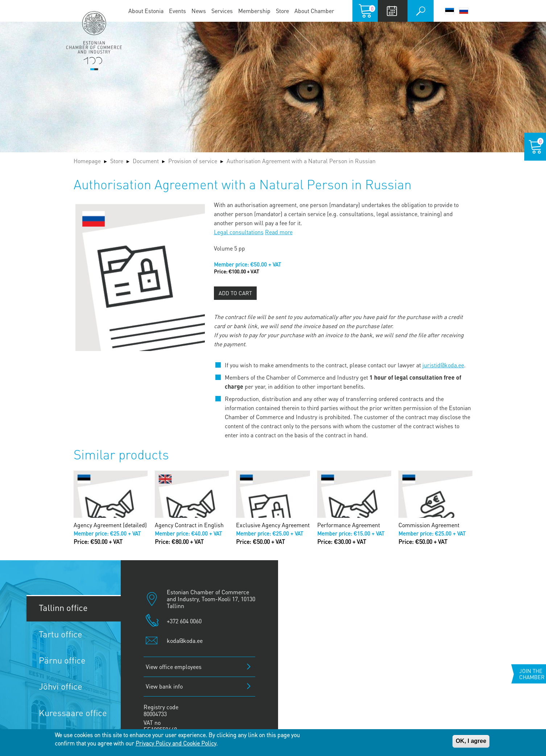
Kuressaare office (73, 713)
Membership (254, 11)
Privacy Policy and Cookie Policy (176, 743)
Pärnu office (62, 660)
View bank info (164, 686)
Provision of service (193, 161)
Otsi (421, 11)
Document (146, 161)
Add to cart (235, 293)
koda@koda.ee (185, 641)
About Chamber (314, 11)
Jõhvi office (61, 686)
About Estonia (146, 11)
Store (282, 11)
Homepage (87, 161)
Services (222, 11)
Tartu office (61, 634)
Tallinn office (63, 608)
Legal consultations (239, 232)
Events (177, 11)
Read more (279, 232)
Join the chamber (532, 674)
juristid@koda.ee (443, 365)
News (199, 11)
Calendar (392, 11)
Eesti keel (450, 11)
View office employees (174, 667)
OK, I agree (471, 741)
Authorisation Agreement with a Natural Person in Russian (301, 161)
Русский (464, 11)
